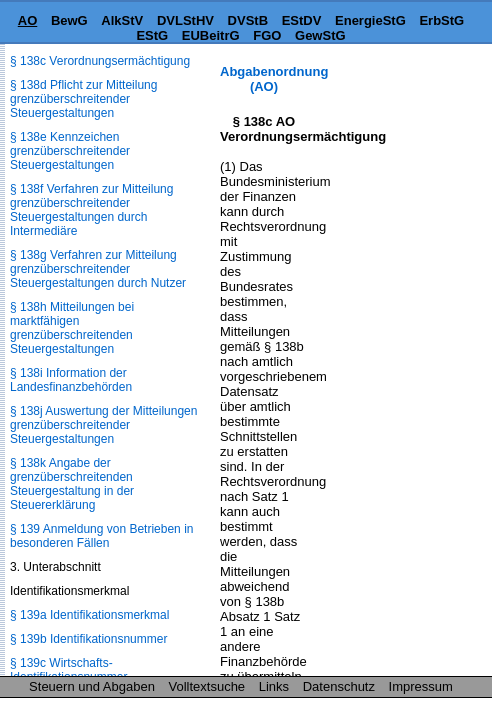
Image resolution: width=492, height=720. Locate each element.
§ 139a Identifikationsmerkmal (89, 615)
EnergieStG (370, 20)
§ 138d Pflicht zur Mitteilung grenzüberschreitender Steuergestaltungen (83, 99)
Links (274, 686)
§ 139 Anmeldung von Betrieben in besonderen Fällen (101, 536)
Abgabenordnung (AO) (274, 79)
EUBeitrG (211, 35)
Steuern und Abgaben (92, 686)
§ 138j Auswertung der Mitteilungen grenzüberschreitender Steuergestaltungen (103, 425)
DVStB (248, 20)
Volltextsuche (207, 686)
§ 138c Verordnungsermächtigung (100, 61)
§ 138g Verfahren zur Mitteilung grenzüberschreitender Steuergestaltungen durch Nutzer (98, 269)
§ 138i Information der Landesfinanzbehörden (71, 380)
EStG (152, 35)
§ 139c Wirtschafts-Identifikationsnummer (68, 670)
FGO (267, 35)
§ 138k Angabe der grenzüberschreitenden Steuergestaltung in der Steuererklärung (72, 484)
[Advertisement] (392, 126)
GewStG (320, 35)
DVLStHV (185, 20)
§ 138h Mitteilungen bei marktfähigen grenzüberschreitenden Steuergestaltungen (72, 328)
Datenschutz (339, 686)
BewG (69, 20)
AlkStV (122, 20)
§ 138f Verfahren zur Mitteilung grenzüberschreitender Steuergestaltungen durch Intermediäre (91, 210)
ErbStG (441, 20)
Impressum (421, 686)
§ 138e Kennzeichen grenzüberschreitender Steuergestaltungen (70, 151)
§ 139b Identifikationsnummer (88, 639)
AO (28, 20)
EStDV (302, 20)
